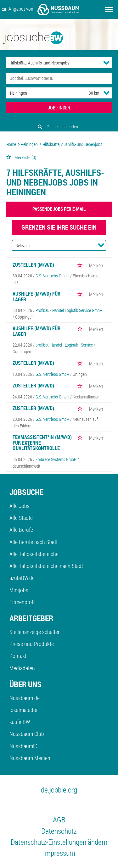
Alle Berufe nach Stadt (34, 542)
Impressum (59, 853)
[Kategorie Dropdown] (106, 63)
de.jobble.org (59, 790)
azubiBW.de (22, 578)
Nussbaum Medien (30, 758)
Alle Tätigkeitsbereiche (34, 554)
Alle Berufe (21, 530)
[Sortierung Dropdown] (101, 245)
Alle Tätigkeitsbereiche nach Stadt (46, 566)
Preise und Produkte (32, 644)
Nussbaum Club (27, 734)
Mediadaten (22, 668)
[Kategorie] (53, 63)
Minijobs (19, 590)
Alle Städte (21, 518)
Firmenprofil (22, 602)
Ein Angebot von (40, 9)
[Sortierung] (53, 245)
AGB (59, 820)
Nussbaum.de (25, 698)
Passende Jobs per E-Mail (59, 209)
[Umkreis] (88, 93)
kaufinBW (20, 722)
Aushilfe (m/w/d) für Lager (37, 297)
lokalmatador (24, 710)
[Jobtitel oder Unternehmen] (59, 78)
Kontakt (18, 656)
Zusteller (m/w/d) (33, 265)
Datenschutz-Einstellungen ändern (59, 842)
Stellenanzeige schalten (35, 632)
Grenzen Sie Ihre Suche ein (59, 227)
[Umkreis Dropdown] (106, 93)
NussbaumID (23, 746)
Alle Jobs (20, 506)
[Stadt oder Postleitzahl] (42, 93)
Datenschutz (59, 831)
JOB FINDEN (59, 108)
